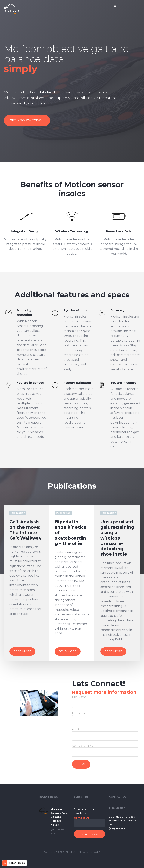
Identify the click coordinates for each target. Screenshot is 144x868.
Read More (22, 651)
